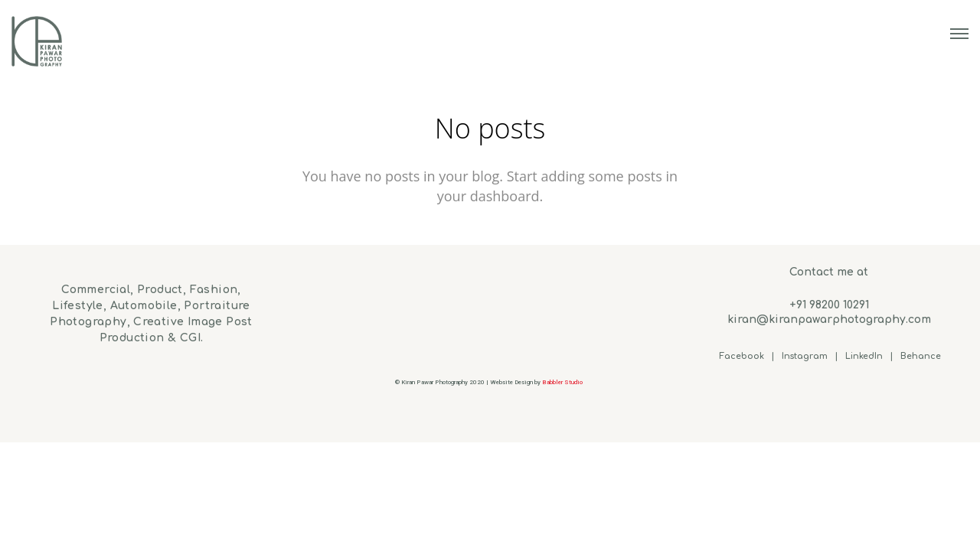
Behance (921, 356)
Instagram (805, 356)
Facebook (742, 356)
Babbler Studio (563, 382)
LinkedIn (864, 356)
